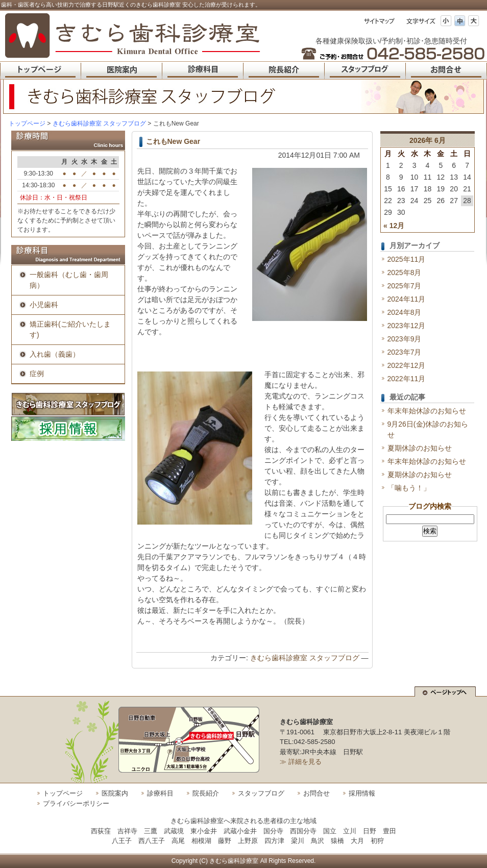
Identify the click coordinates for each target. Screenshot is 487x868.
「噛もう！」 (409, 488)
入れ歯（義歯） (55, 354)
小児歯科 (44, 305)
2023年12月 (407, 326)
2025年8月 (405, 272)
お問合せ (316, 793)
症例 (37, 374)
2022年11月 (407, 379)
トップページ (27, 123)
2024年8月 (405, 312)
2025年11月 (407, 259)
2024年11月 (407, 299)
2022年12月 (407, 365)
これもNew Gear (173, 141)
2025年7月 (405, 286)
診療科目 (160, 793)
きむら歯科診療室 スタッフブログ (305, 658)
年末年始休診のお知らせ (427, 411)
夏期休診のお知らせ (420, 448)
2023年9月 (405, 339)
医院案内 (115, 793)
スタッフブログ (261, 793)
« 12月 (394, 226)
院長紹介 (206, 793)
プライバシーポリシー (76, 803)
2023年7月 (405, 352)
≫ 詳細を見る (301, 762)
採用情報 (362, 793)
